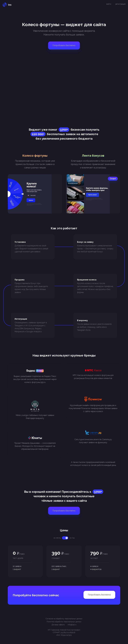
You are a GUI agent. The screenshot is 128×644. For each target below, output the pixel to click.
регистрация (120, 4)
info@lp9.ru (72, 625)
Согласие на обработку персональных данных (64, 619)
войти (109, 4)
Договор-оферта (58, 625)
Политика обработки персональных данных (64, 622)
